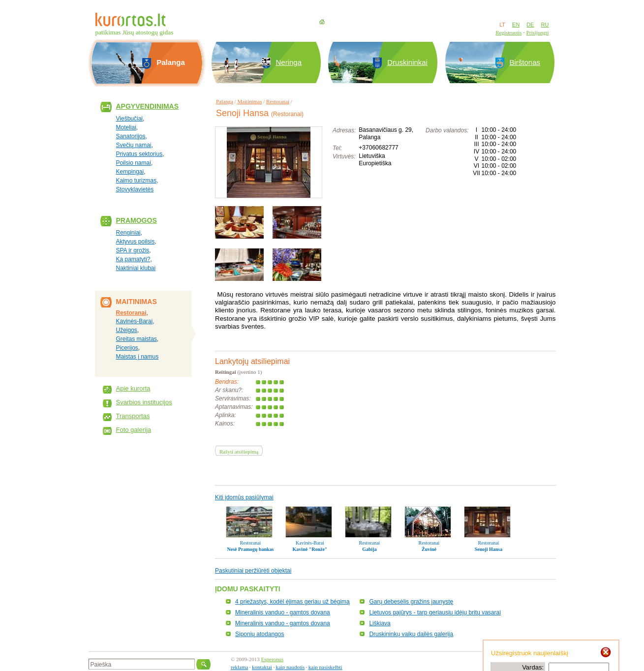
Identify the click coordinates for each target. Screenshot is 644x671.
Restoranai (131, 313)
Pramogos (137, 220)
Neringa (289, 62)
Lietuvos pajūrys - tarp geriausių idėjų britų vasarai (435, 612)
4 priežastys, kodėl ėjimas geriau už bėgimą (292, 602)
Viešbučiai (129, 119)
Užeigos (127, 330)
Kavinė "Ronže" (310, 549)
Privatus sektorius (139, 154)
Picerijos (127, 348)
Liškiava (380, 623)
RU (545, 25)
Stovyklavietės (135, 189)
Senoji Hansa (489, 549)
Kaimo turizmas (137, 181)
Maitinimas (249, 101)
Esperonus (273, 659)
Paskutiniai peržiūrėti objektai (253, 571)
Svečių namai (134, 145)
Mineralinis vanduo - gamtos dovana (283, 612)
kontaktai (262, 667)
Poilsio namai (134, 163)
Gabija (369, 549)
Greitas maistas (137, 339)
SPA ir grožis (133, 250)
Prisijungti (538, 32)
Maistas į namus (138, 357)
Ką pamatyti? (133, 259)
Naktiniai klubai (136, 268)
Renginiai (128, 233)
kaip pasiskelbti (325, 667)
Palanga (225, 101)
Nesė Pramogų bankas (250, 549)
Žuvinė (429, 549)
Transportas (133, 416)
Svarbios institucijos (144, 402)
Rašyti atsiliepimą (239, 452)
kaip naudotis (290, 667)
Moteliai (126, 127)
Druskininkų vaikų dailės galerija (411, 634)
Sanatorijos (131, 136)
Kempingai (130, 172)
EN (516, 25)
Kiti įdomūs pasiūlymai (244, 497)
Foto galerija (134, 430)
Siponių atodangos (260, 634)
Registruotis (508, 32)
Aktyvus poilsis (136, 242)
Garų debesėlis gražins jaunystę (411, 602)
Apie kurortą (133, 388)
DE (530, 25)
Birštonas (525, 62)
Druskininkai (407, 62)
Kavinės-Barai (135, 321)
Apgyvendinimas (148, 106)
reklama (239, 667)
